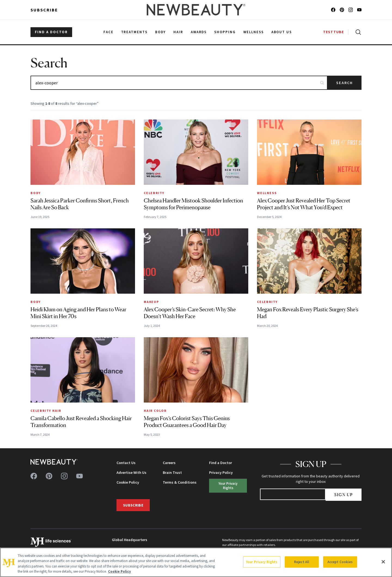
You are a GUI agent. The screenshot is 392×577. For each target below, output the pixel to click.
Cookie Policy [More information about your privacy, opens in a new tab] (120, 571)
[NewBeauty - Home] (196, 10)
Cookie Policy (128, 482)
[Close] (383, 562)
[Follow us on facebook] (333, 10)
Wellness (267, 193)
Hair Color (155, 411)
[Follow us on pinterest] (342, 10)
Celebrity (154, 193)
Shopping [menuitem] (225, 32)
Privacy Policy (221, 472)
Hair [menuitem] (178, 32)
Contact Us (126, 463)
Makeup (151, 302)
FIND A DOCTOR (51, 32)
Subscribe (44, 10)
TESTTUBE (333, 32)
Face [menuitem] (108, 32)
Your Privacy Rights (228, 485)
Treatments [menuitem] (134, 32)
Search (344, 83)
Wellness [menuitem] (254, 32)
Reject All (302, 562)
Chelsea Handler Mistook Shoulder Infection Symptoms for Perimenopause (193, 204)
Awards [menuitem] (199, 32)
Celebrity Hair (46, 411)
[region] (196, 562)
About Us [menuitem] (282, 32)
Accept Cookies (340, 562)
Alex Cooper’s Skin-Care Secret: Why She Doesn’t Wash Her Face (190, 313)
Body (36, 193)
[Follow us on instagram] (351, 10)
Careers (169, 463)
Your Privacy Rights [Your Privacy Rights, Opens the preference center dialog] (262, 562)
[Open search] (357, 32)
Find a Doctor (220, 463)
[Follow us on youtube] (359, 10)
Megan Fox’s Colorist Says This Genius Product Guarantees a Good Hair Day (187, 422)
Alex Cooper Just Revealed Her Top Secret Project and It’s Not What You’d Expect (304, 204)
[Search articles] (179, 83)
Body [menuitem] (160, 32)
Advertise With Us (131, 472)
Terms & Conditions (180, 482)
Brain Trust (172, 472)
